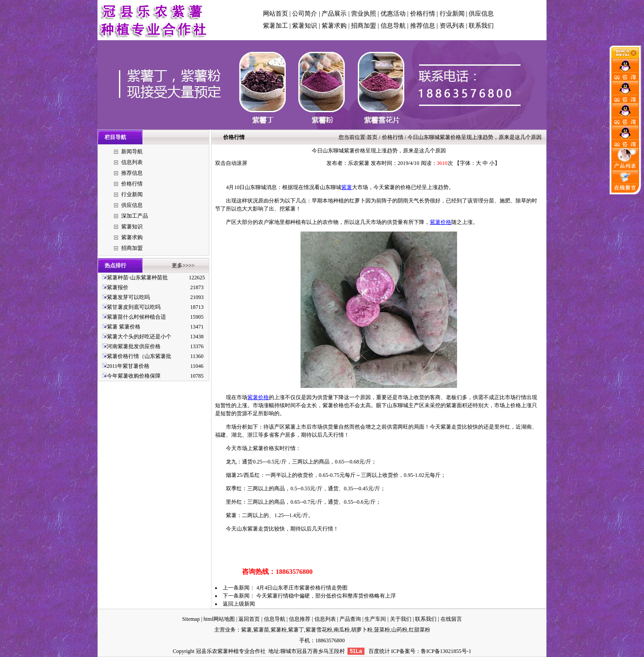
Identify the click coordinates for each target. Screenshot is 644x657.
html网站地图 (219, 619)
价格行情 (423, 14)
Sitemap (191, 619)
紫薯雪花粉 (319, 630)
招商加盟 (364, 26)
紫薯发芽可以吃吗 (128, 297)
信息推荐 (300, 619)
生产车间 (375, 619)
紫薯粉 (279, 630)
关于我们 (401, 619)
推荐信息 (423, 26)
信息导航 (393, 26)
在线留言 (451, 619)
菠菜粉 (382, 630)
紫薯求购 (334, 26)
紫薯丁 (296, 630)
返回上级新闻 (239, 604)
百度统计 (379, 651)
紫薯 (347, 187)
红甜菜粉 (419, 630)
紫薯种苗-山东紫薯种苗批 (137, 278)
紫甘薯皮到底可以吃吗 (134, 307)
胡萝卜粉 (362, 630)
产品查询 (350, 619)
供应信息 (481, 14)
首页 (372, 137)
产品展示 (334, 14)
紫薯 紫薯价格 (124, 327)
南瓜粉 (342, 630)
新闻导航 (132, 152)
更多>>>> (183, 265)
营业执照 (364, 14)
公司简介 (305, 14)
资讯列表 (452, 26)
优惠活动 (393, 14)
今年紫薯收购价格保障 (134, 376)
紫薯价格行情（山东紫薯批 (139, 356)
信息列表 (132, 162)
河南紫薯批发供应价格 (134, 346)
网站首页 (275, 14)
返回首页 (249, 619)
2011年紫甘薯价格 (128, 366)
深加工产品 (135, 216)
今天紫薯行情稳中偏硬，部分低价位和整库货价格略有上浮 (326, 596)
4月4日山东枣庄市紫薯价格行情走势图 (302, 588)
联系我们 (481, 26)
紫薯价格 (441, 222)
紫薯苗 (261, 630)
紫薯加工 (275, 26)
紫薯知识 (305, 26)
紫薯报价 (118, 287)
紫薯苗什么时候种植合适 (136, 317)
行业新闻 (452, 14)
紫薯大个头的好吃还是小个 (139, 337)
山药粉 (399, 630)
